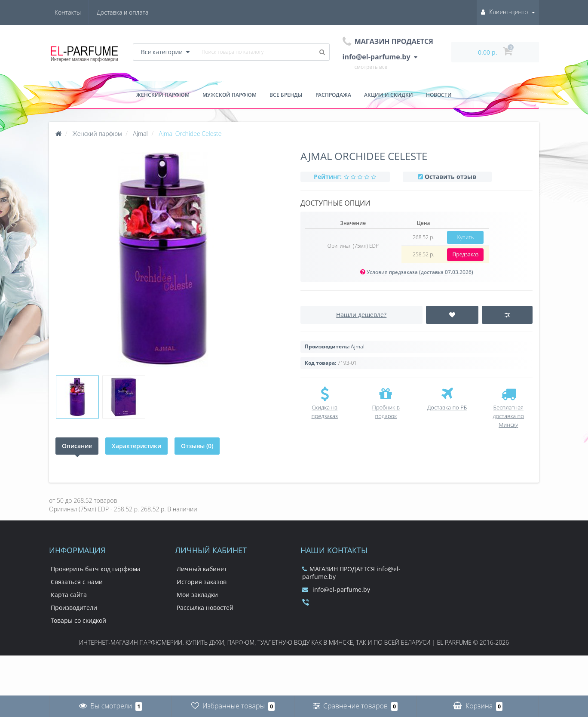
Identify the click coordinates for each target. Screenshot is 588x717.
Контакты (135, 12)
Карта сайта (69, 595)
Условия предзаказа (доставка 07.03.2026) (417, 272)
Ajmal (358, 346)
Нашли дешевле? (361, 315)
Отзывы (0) (197, 446)
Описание (77, 446)
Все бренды (286, 95)
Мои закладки (197, 595)
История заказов (202, 582)
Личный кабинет (202, 569)
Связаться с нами (77, 582)
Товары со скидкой (78, 620)
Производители (74, 608)
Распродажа (333, 95)
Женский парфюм (163, 95)
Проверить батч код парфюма (96, 569)
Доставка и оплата (80, 12)
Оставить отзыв (450, 177)
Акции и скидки (389, 95)
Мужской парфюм (230, 95)
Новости (439, 95)
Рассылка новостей (205, 608)
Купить (465, 237)
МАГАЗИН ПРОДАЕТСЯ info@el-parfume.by (351, 573)
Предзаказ (466, 254)
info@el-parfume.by (336, 589)
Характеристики (136, 446)
